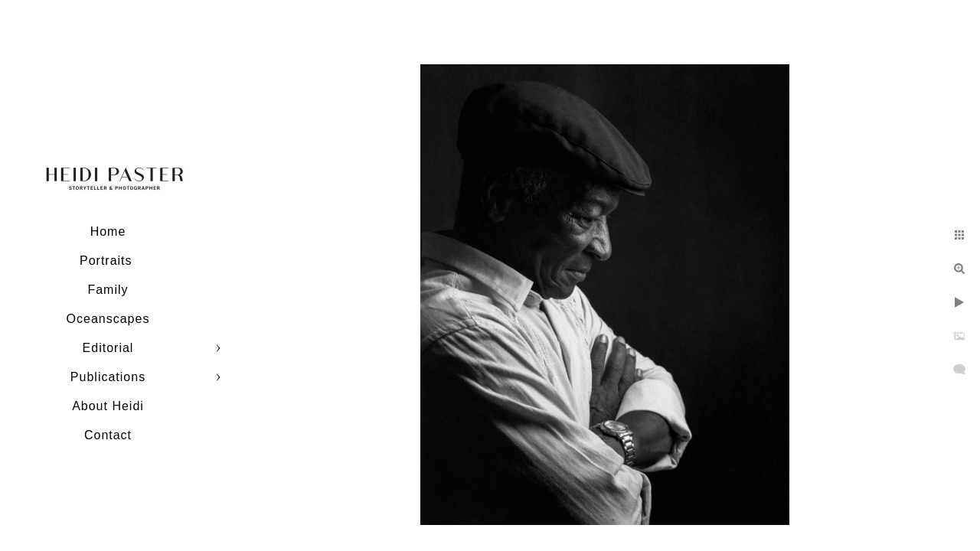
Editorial (108, 348)
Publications (108, 377)
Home (108, 231)
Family (108, 290)
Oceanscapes (108, 319)
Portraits (108, 261)
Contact (108, 435)
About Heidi (108, 406)
